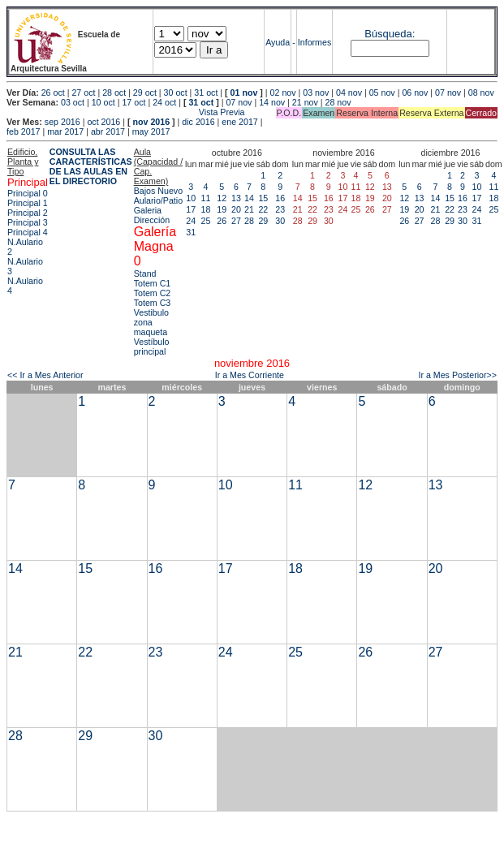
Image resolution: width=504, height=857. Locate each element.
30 (280, 221)
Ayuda (278, 42)
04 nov (349, 93)
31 (191, 232)
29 (263, 221)
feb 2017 (23, 131)
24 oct (164, 102)
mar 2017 (65, 131)
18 (206, 209)
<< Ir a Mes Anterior (45, 375)
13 (236, 198)
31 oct (206, 93)
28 (249, 221)
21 (249, 209)
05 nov (382, 93)
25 (206, 221)
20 (236, 209)
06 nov (415, 93)
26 (222, 221)
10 (191, 198)
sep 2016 (62, 122)
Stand (145, 273)
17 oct (134, 102)
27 (236, 221)
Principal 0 (28, 193)
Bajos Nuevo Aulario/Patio (158, 196)
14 (249, 198)
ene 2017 (239, 122)
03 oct (73, 102)
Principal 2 (28, 213)
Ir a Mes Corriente (250, 375)
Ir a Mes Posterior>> (457, 375)
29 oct (145, 93)
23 (280, 209)
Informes (314, 42)
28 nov (338, 102)
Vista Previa (126, 112)
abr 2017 (108, 131)
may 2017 (151, 131)
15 (263, 198)
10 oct (103, 102)
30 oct (176, 93)
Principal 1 (28, 203)
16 (280, 198)
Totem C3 (153, 303)
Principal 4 (28, 232)
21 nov (305, 102)
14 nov (272, 102)
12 (222, 198)
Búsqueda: (390, 34)
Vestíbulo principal (152, 347)
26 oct (53, 93)
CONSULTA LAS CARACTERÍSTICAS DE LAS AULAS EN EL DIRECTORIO (91, 166)
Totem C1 (153, 283)
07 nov (448, 93)
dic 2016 (198, 122)
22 (263, 209)
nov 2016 (151, 122)
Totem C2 (153, 293)
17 (191, 209)
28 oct (114, 93)
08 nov (481, 93)
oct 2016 (103, 122)
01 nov (244, 93)
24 (191, 221)
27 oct (83, 93)
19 (222, 209)
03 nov (316, 93)
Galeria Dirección (152, 215)
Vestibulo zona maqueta (151, 322)
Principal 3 (28, 222)
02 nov (283, 93)
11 (206, 198)
